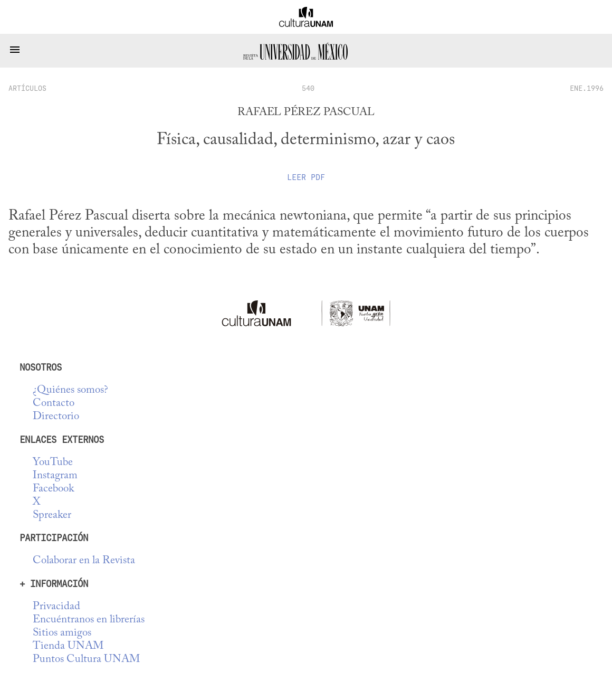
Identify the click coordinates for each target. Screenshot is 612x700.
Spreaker (52, 515)
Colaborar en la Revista (84, 561)
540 (308, 88)
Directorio (56, 417)
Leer (306, 177)
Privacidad (56, 607)
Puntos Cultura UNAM (86, 660)
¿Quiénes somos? (70, 390)
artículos (27, 88)
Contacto (54, 404)
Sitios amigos (62, 633)
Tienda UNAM (68, 646)
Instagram (55, 476)
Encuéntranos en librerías (89, 620)
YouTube (53, 463)
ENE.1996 (587, 88)
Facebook (53, 489)
